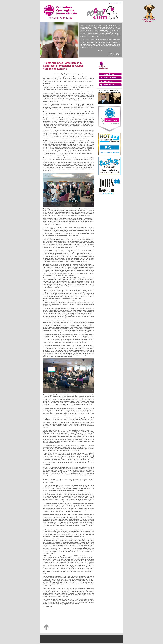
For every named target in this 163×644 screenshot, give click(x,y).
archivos (102, 66)
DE (117, 3)
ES (120, 3)
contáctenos (103, 68)
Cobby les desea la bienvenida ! (149, 20)
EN (110, 3)
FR (114, 3)
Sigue (100, 50)
